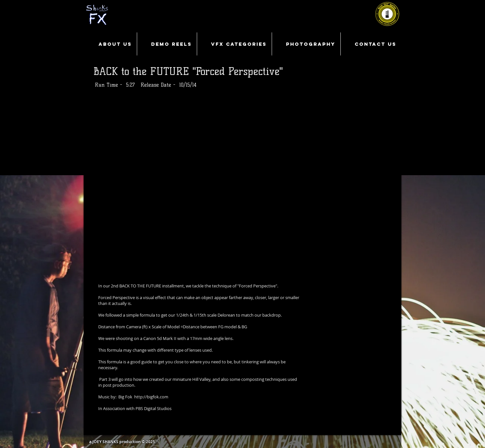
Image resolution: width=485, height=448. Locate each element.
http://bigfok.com (151, 397)
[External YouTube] (242, 185)
